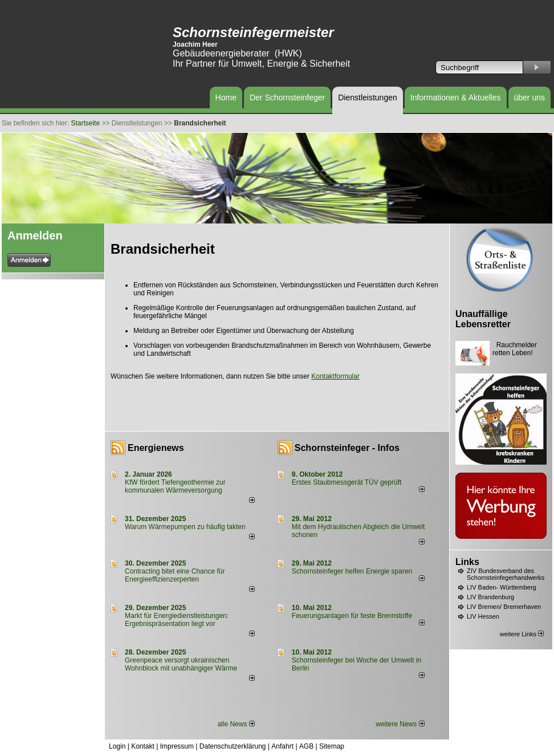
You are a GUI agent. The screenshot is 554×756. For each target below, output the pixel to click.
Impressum (177, 746)
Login (117, 746)
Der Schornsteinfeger (287, 97)
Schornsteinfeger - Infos (347, 448)
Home (226, 97)
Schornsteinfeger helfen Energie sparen (352, 571)
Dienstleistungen (368, 97)
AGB (306, 746)
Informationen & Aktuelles (456, 97)
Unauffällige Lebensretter (483, 319)
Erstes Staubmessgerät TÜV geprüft (347, 482)
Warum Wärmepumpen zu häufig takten (185, 527)
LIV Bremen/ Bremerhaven (504, 607)
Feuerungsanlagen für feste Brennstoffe (352, 616)
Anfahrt (282, 746)
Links (467, 562)
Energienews (156, 448)
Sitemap (332, 746)
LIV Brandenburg (490, 597)
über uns (529, 97)
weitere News (400, 724)
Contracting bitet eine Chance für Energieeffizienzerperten (175, 575)
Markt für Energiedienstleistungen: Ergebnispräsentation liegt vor (177, 620)
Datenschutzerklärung (233, 746)
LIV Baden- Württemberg (502, 587)
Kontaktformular (335, 376)
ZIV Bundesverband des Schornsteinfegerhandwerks (506, 574)
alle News (236, 724)
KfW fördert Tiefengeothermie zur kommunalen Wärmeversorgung (175, 486)
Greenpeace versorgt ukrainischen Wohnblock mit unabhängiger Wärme (181, 664)
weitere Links (522, 634)
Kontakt (143, 746)
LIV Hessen (483, 616)
